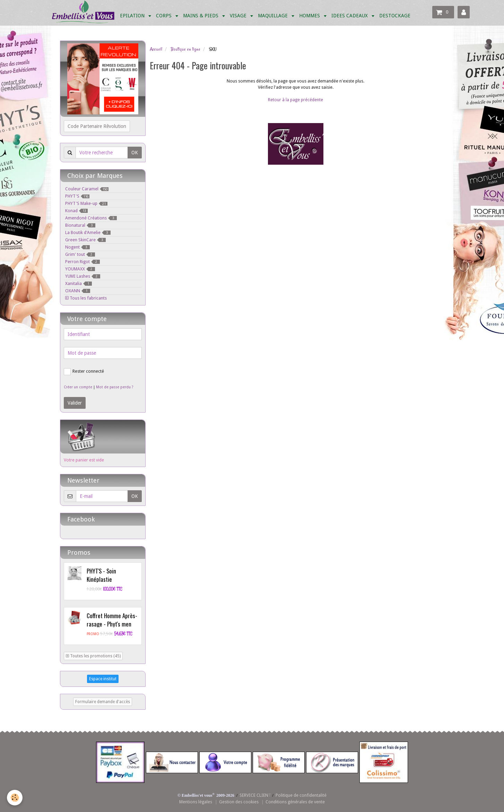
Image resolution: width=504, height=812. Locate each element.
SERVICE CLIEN (254, 795)
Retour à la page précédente (296, 100)
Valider (75, 403)
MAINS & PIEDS (201, 16)
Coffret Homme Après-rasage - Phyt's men (112, 620)
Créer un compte (78, 387)
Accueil (156, 49)
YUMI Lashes (83, 276)
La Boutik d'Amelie (88, 232)
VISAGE (239, 16)
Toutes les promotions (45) (93, 656)
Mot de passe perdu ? (115, 387)
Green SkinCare (85, 240)
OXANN (78, 291)
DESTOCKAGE (395, 16)
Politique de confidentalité (301, 795)
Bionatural (80, 225)
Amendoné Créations (91, 218)
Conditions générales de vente (295, 802)
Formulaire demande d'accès (103, 702)
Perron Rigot (82, 262)
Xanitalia (79, 283)
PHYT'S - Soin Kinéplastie (101, 575)
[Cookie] (15, 798)
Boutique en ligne (185, 49)
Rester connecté (84, 372)
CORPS (164, 16)
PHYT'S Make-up (86, 203)
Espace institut (103, 679)
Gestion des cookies (239, 802)
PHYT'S (77, 196)
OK (135, 153)
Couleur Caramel (87, 189)
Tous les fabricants (86, 298)
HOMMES (310, 16)
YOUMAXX (80, 269)
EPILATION (133, 16)
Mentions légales (196, 802)
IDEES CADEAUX (350, 16)
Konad (76, 211)
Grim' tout (80, 254)
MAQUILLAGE (273, 16)
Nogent (77, 247)
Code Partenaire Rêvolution (97, 126)
